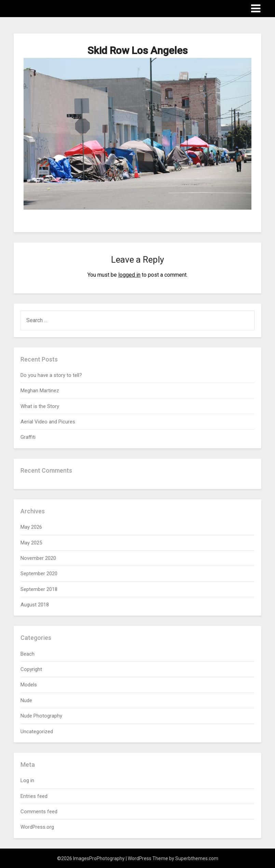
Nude (26, 700)
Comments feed (39, 812)
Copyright (31, 669)
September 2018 (39, 589)
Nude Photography (41, 716)
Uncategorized (37, 732)
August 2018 (35, 605)
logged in (129, 275)
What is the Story (40, 406)
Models (29, 685)
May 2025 (31, 543)
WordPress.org (37, 827)
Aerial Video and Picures (48, 422)
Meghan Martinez (40, 391)
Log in (27, 780)
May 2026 (31, 527)
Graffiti (28, 437)
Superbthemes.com (197, 858)
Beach (27, 654)
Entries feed (34, 796)
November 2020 (38, 558)
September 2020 (39, 574)
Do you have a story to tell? (51, 375)
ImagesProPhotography (54, 8)
